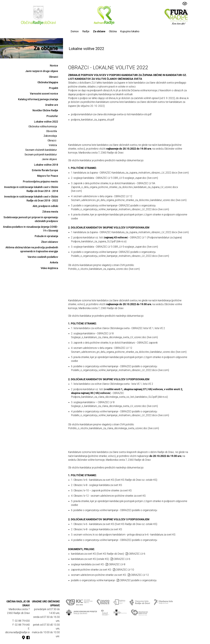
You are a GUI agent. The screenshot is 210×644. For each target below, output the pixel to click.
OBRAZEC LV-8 (116, 564)
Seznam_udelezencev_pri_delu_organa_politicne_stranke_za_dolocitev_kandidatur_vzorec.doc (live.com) (129, 200)
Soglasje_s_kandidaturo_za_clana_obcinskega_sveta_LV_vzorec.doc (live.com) (114, 337)
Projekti (54, 88)
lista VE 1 (148, 328)
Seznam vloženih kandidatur (41, 150)
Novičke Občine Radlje (45, 110)
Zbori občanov (50, 242)
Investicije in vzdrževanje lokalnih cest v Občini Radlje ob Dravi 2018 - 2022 (31, 199)
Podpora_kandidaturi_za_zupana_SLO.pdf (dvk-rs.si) (99, 241)
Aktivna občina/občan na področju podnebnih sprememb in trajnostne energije (32, 249)
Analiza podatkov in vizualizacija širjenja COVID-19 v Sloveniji (31, 229)
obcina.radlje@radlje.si (17, 632)
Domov (75, 31)
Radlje (86, 31)
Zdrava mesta (50, 212)
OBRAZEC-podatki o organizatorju (137, 580)
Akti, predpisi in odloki (45, 206)
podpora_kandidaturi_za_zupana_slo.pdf (93, 120)
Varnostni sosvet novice (44, 94)
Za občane (99, 31)
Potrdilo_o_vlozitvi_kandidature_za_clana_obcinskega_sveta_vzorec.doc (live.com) (114, 428)
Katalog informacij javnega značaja (38, 99)
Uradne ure (52, 105)
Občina (113, 31)
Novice (54, 66)
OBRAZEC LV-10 (124, 570)
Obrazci (54, 77)
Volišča (53, 145)
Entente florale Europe (45, 170)
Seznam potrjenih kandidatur (41, 155)
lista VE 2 (160, 328)
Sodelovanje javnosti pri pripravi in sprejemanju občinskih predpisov (31, 219)
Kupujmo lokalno (130, 31)
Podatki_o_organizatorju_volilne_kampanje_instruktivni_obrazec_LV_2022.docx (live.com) (120, 209)
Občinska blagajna (48, 82)
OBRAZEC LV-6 (135, 554)
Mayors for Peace (48, 176)
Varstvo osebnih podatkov (43, 257)
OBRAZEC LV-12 (138, 575)
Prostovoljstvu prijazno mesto (40, 182)
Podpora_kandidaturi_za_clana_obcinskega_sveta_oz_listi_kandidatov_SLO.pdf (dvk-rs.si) (119, 397)
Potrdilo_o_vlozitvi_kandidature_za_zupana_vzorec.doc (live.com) (104, 269)
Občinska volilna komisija (43, 126)
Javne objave (49, 159)
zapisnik (153, 343)
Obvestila (51, 131)
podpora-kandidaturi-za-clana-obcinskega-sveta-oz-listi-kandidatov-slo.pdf (111, 114)
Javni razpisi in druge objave (42, 71)
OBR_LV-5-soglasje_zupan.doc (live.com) (135, 178)
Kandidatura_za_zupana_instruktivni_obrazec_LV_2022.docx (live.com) (150, 173)
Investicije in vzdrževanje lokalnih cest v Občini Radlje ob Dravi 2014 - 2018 (31, 189)
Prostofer (52, 116)
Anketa (54, 262)
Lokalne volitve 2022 (46, 122)
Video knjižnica (49, 268)
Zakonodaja (50, 136)
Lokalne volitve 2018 (46, 165)
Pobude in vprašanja (46, 236)
